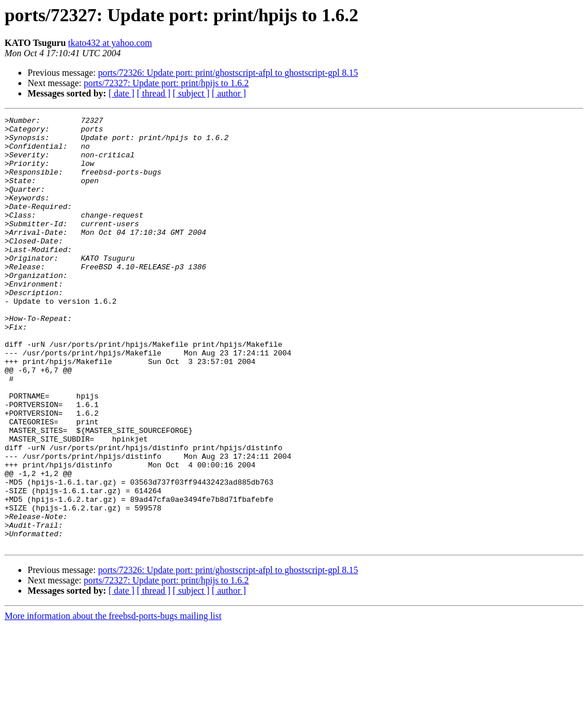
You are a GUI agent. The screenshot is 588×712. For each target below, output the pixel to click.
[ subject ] (191, 93)
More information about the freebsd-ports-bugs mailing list (113, 702)
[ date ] (121, 93)
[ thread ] (154, 93)
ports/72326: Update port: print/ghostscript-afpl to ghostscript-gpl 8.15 (228, 73)
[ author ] (229, 93)
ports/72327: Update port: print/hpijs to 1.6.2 (167, 83)
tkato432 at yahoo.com (110, 43)
